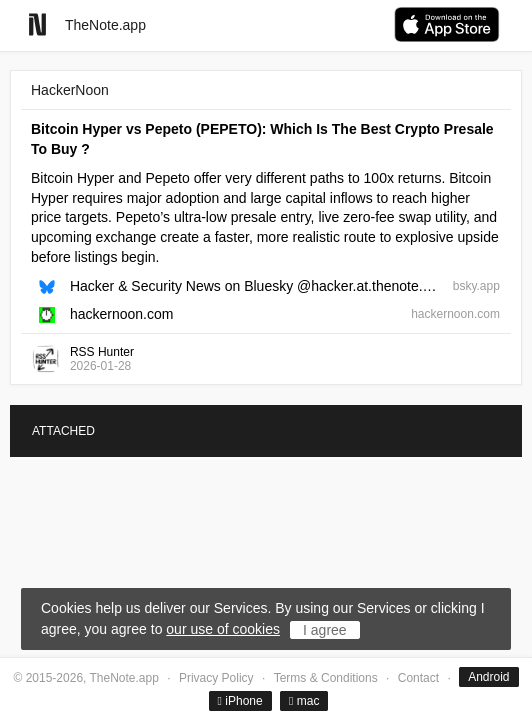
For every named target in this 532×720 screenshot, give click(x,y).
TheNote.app (105, 25)
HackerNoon (70, 90)
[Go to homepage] (37, 24)
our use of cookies (223, 629)
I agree (325, 630)
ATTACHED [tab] (63, 431)
